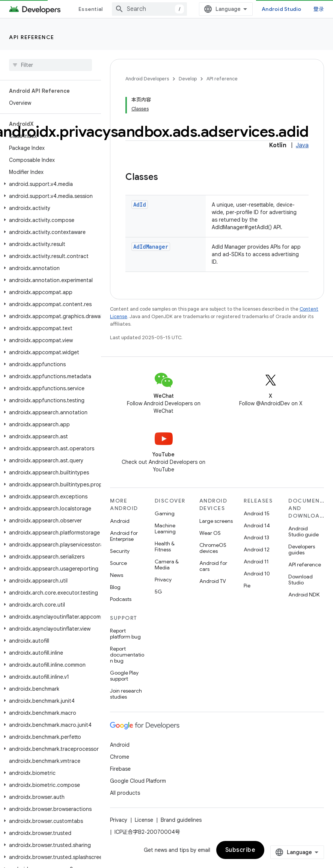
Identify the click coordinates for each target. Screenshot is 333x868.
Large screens (216, 521)
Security (120, 551)
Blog (115, 587)
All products (125, 793)
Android (120, 521)
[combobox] (149, 9)
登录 (319, 9)
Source (118, 563)
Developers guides (302, 549)
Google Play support (124, 676)
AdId (140, 205)
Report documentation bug (127, 655)
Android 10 (257, 574)
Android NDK (304, 595)
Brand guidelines (181, 820)
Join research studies (126, 694)
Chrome (120, 757)
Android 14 (257, 525)
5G (158, 592)
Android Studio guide (304, 531)
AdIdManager (151, 247)
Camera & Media (167, 565)
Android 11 (256, 562)
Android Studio (282, 9)
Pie (247, 586)
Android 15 (257, 513)
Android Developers (147, 79)
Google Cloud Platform (138, 781)
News (117, 575)
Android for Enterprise (124, 536)
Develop (188, 79)
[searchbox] (50, 65)
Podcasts (121, 599)
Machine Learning (165, 528)
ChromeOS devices (213, 548)
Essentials (92, 9)
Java (302, 145)
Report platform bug (125, 634)
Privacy (163, 580)
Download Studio (301, 580)
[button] (49, 184)
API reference (32, 37)
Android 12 (257, 549)
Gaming (165, 513)
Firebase (120, 769)
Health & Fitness (165, 546)
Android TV (213, 581)
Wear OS (210, 533)
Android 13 (256, 537)
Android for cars (213, 566)
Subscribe (240, 850)
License (144, 820)
